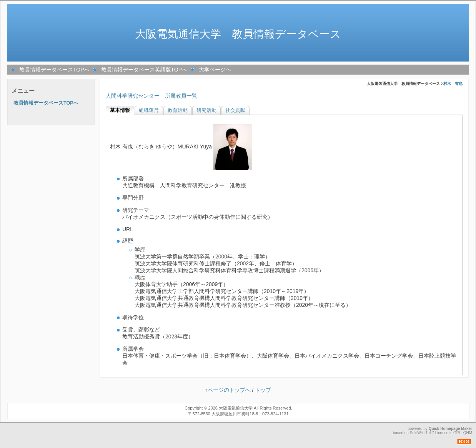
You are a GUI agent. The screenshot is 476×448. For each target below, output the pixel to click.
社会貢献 (235, 110)
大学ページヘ (215, 70)
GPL (457, 433)
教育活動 (178, 110)
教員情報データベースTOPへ (54, 70)
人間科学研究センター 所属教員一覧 (151, 96)
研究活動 (206, 110)
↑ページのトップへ (228, 390)
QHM (468, 433)
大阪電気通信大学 (236, 408)
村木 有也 (453, 84)
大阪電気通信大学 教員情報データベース (238, 34)
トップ (263, 390)
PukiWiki (417, 433)
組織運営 (149, 110)
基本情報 (120, 110)
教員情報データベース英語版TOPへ (144, 70)
